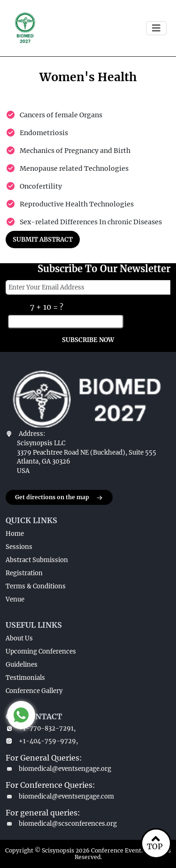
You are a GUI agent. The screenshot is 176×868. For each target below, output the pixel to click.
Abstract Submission (37, 560)
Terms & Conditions (36, 586)
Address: (32, 434)
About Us (19, 638)
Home (15, 534)
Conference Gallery (34, 691)
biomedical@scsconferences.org (61, 824)
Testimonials (25, 678)
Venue (15, 599)
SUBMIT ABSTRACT (43, 240)
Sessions (19, 547)
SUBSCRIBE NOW (88, 340)
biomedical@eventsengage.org (58, 769)
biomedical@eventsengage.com (60, 796)
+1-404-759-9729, (42, 741)
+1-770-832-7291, (41, 728)
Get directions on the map (59, 498)
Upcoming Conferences (41, 651)
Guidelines (22, 665)
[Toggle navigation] (156, 28)
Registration (24, 573)
